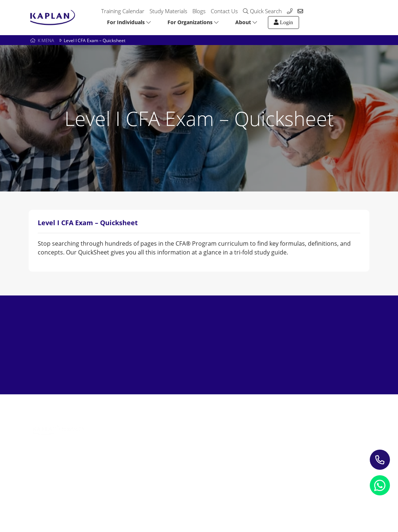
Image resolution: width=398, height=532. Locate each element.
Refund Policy (95, 497)
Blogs (199, 11)
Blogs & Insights (189, 431)
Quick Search (262, 11)
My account (254, 442)
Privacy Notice (47, 497)
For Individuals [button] (129, 22)
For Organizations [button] (193, 22)
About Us (251, 421)
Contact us (253, 431)
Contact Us (224, 11)
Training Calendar (123, 11)
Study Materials (168, 11)
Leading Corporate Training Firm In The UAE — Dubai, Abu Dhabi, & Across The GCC (124, 462)
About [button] (246, 22)
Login (283, 22)
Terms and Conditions (152, 497)
